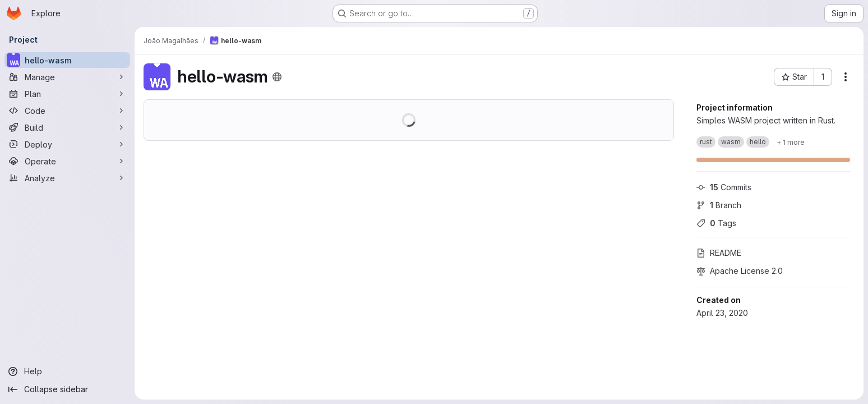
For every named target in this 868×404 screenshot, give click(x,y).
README (719, 253)
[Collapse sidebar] (67, 389)
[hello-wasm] (67, 60)
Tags (716, 223)
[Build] (67, 127)
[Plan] (67, 94)
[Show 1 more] (791, 142)
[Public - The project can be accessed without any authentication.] (277, 77)
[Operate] (67, 161)
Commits (724, 187)
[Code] (67, 111)
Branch (719, 205)
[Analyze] (67, 178)
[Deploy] (67, 144)
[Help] (67, 371)
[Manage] (67, 77)
